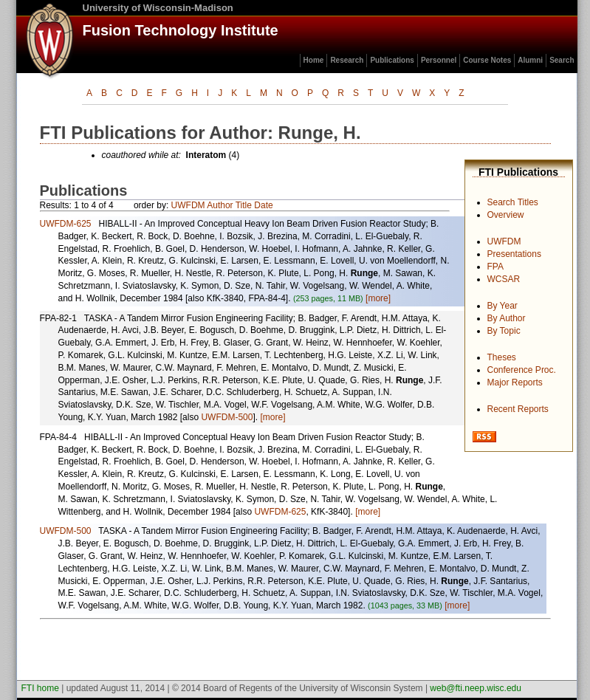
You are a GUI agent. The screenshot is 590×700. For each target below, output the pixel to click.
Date (263, 205)
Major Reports (515, 382)
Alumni (530, 60)
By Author (507, 318)
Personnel (439, 60)
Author (220, 205)
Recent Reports (518, 409)
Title (244, 205)
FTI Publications (518, 172)
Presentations (514, 254)
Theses (502, 357)
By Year (502, 306)
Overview (506, 215)
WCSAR (504, 279)
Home (314, 60)
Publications (392, 60)
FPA (495, 267)
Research (347, 60)
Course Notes (487, 60)
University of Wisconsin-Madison (158, 8)
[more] (378, 298)
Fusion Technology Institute (181, 30)
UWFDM (504, 241)
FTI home (40, 688)
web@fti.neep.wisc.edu (476, 688)
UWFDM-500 (227, 417)
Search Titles (513, 202)
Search (562, 60)
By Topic (504, 331)
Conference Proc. (522, 370)
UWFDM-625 (66, 224)
